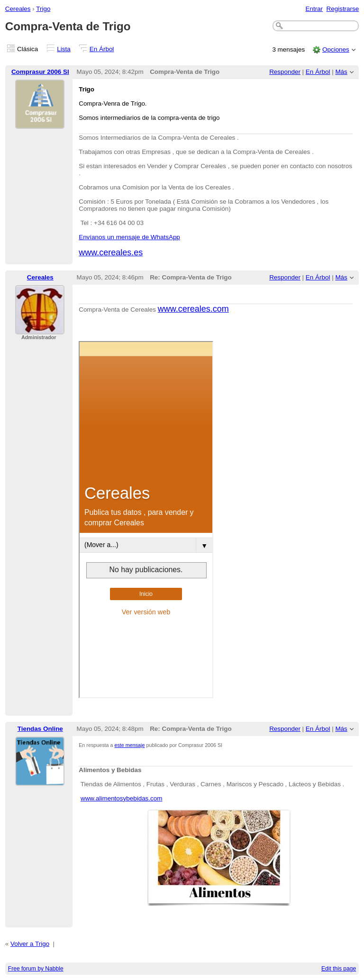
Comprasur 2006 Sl (40, 72)
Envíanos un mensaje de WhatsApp (129, 237)
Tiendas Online (40, 729)
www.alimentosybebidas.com (122, 798)
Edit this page (339, 969)
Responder (285, 72)
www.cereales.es (111, 252)
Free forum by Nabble (36, 969)
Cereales (18, 9)
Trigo (43, 9)
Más (341, 72)
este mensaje (130, 745)
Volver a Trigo (30, 944)
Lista (64, 49)
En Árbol (102, 49)
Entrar (314, 9)
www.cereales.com (193, 309)
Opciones (336, 49)
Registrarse (343, 9)
